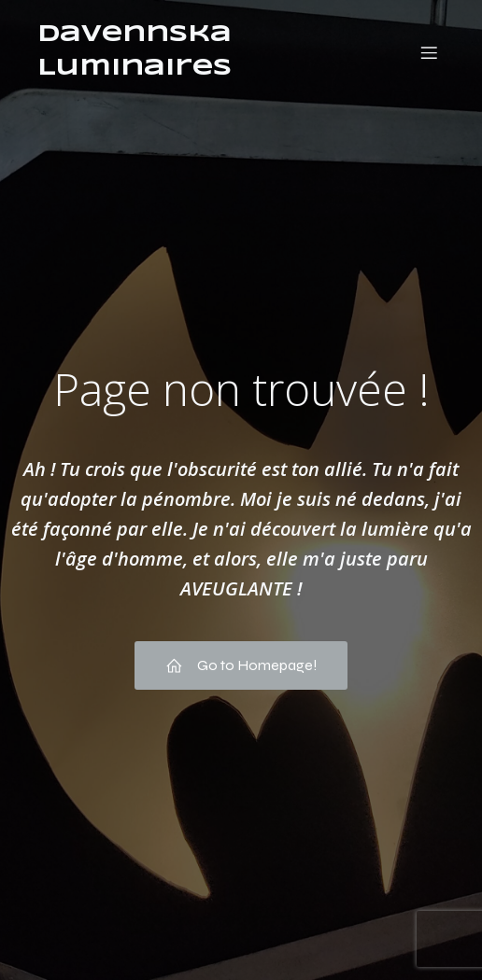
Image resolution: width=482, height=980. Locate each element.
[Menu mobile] (429, 52)
